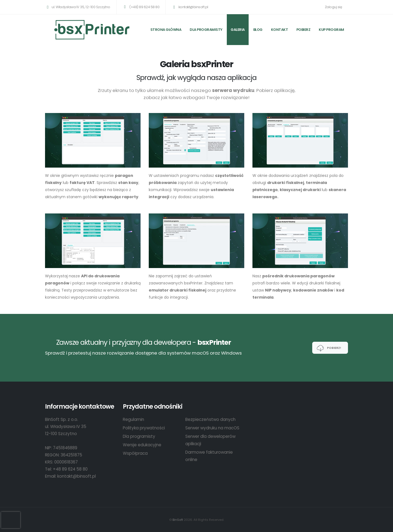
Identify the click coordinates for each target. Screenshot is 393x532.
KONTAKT (280, 30)
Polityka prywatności (144, 428)
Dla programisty (206, 30)
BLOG (258, 30)
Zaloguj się (334, 7)
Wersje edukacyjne (142, 445)
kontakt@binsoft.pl (190, 7)
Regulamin (133, 419)
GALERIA (238, 30)
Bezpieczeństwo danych (210, 419)
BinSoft (178, 520)
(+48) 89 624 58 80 (141, 7)
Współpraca (135, 453)
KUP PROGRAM (331, 30)
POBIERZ (303, 30)
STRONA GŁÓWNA (166, 30)
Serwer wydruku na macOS (212, 428)
